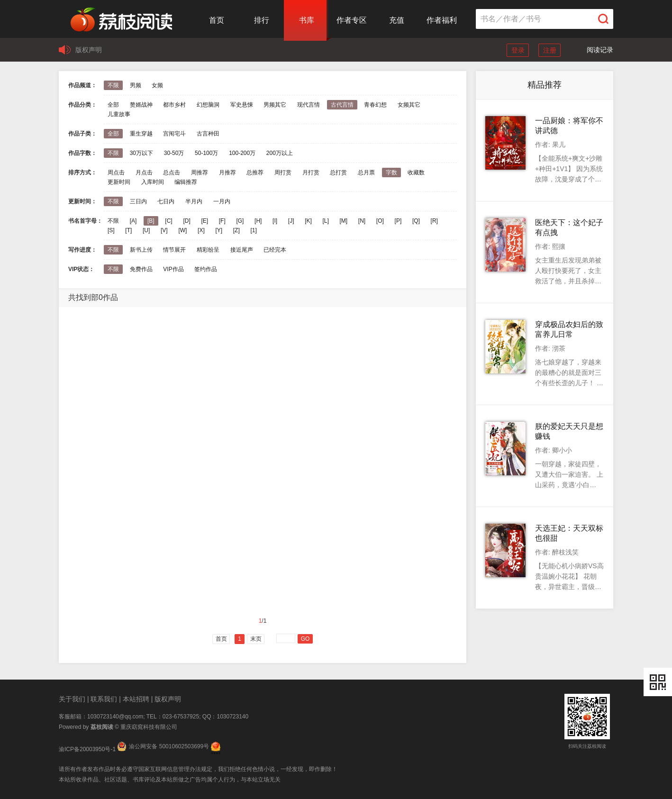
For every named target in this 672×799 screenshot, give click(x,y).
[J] (291, 221)
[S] (111, 230)
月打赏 (311, 173)
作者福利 (442, 20)
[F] (222, 221)
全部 (113, 105)
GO (305, 639)
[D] (186, 221)
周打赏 (283, 173)
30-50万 (174, 153)
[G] (240, 221)
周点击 (116, 173)
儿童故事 (119, 114)
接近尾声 (242, 250)
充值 (397, 20)
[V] (164, 230)
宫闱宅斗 (174, 134)
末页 (256, 639)
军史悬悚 (242, 105)
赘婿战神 (141, 105)
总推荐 (255, 173)
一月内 (222, 201)
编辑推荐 (186, 182)
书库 (307, 20)
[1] (253, 230)
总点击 (172, 173)
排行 (262, 20)
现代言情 (309, 105)
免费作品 (141, 269)
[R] (434, 221)
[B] (151, 221)
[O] (380, 221)
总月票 (366, 173)
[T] (128, 230)
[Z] (236, 230)
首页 (217, 20)
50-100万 (206, 153)
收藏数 (416, 173)
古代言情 (342, 105)
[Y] (219, 230)
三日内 (138, 201)
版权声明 (89, 50)
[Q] (416, 221)
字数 (391, 173)
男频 (136, 85)
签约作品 (206, 269)
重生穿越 (141, 134)
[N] (362, 221)
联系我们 (104, 699)
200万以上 (280, 153)
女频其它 (409, 105)
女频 (157, 85)
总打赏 (338, 173)
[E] (204, 221)
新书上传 (141, 250)
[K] (308, 221)
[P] (398, 221)
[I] (275, 221)
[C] (168, 221)
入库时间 (153, 182)
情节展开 (174, 250)
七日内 (166, 201)
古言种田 (208, 134)
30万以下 (141, 153)
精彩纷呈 (208, 250)
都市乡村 (174, 105)
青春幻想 (375, 105)
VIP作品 (173, 269)
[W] (182, 230)
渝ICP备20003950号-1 (87, 749)
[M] (344, 221)
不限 (113, 85)
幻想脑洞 (208, 105)
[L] (325, 221)
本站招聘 (136, 699)
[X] (201, 230)
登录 (518, 50)
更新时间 (119, 182)
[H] (258, 221)
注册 (550, 50)
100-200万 (242, 153)
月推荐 (227, 173)
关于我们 (72, 699)
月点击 (144, 173)
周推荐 (200, 173)
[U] (146, 230)
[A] (133, 221)
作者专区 (352, 20)
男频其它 (275, 105)
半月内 (194, 201)
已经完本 (275, 250)
